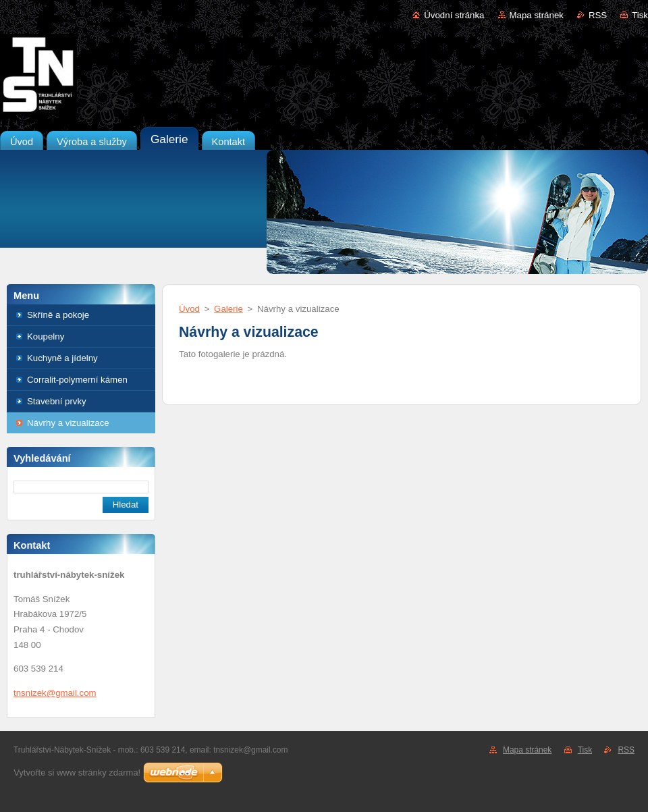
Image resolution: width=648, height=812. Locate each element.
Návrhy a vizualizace (68, 423)
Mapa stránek (537, 15)
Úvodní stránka (454, 15)
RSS (598, 15)
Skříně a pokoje (58, 315)
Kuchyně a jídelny (62, 358)
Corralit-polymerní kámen (77, 380)
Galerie (228, 309)
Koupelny (46, 336)
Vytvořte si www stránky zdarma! (77, 773)
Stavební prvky (57, 401)
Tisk (640, 15)
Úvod (189, 309)
